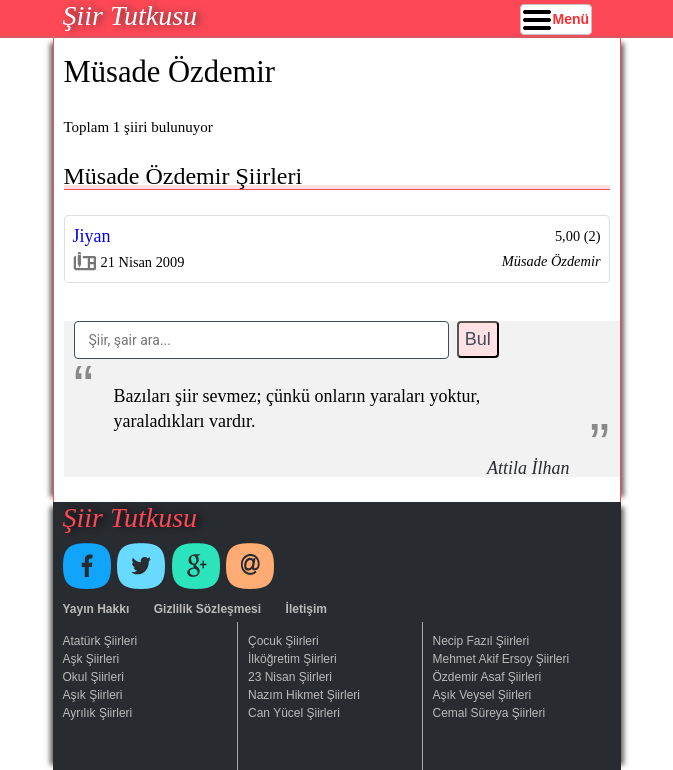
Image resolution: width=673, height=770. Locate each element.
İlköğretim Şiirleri (292, 659)
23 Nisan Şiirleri (290, 677)
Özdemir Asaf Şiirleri (487, 677)
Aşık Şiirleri (93, 695)
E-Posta (250, 566)
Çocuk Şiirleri (283, 641)
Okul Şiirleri (93, 677)
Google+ (196, 566)
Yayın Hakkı (96, 609)
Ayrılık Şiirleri (98, 713)
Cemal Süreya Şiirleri (489, 713)
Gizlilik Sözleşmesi (207, 609)
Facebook (87, 566)
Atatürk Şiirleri (100, 641)
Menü (571, 19)
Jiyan (92, 236)
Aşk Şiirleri (91, 659)
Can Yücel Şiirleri (294, 713)
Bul (478, 339)
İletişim (306, 609)
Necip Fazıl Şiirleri (481, 641)
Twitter (141, 566)
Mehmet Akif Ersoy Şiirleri (501, 659)
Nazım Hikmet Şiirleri (304, 695)
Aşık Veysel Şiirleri (482, 695)
